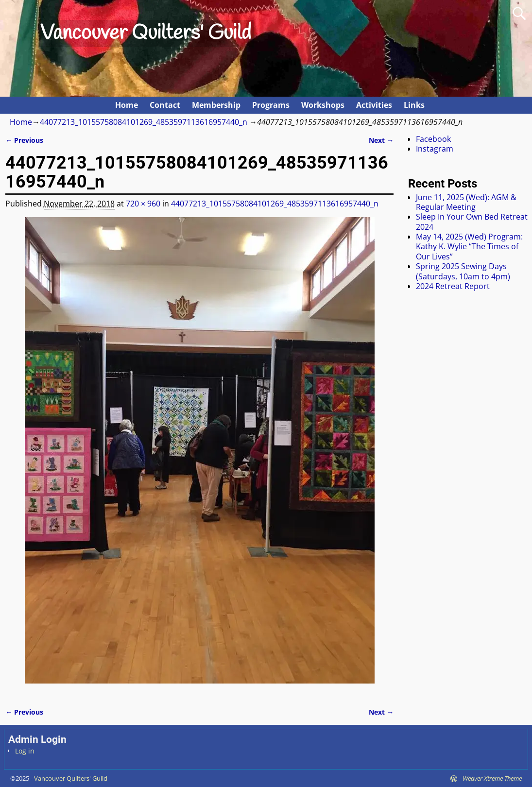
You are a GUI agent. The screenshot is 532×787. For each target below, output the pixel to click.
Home (127, 105)
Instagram (435, 149)
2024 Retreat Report (453, 286)
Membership (216, 105)
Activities (374, 105)
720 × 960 (143, 204)
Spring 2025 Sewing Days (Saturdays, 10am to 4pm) (463, 271)
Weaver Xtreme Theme (492, 778)
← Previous (24, 140)
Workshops (323, 105)
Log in (25, 751)
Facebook (433, 139)
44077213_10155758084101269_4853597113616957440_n (144, 122)
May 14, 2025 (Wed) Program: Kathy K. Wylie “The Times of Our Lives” (469, 247)
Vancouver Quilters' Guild (146, 34)
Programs (271, 105)
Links (414, 105)
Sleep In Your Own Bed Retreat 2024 (472, 222)
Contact (165, 105)
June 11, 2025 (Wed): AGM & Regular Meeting (466, 202)
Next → (381, 140)
